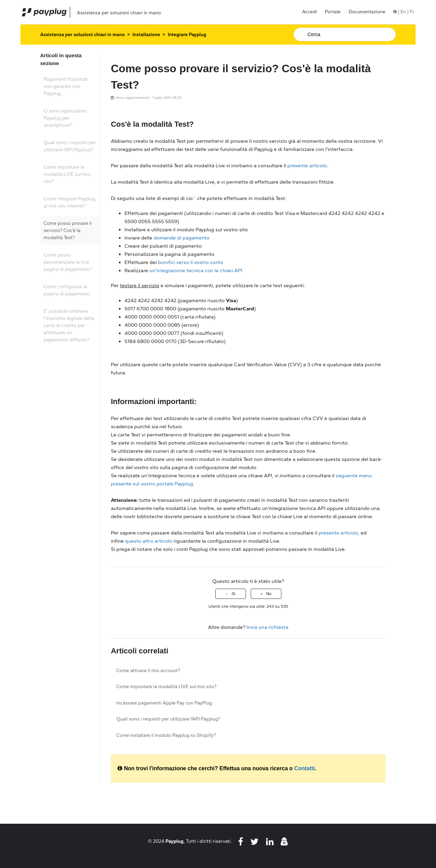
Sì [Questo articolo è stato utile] (233, 594)
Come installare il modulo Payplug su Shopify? (166, 735)
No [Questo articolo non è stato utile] (269, 594)
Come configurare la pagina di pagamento (67, 290)
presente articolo (307, 166)
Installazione (146, 35)
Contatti (305, 768)
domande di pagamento (182, 238)
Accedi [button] (309, 12)
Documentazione (367, 12)
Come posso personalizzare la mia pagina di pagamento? (68, 262)
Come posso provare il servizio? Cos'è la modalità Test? (68, 230)
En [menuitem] (403, 12)
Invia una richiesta (268, 627)
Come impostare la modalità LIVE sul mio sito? (67, 174)
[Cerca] (345, 34)
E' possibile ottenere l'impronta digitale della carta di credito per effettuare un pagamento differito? (69, 325)
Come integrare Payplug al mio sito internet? (69, 202)
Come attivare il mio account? (148, 671)
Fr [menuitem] (412, 12)
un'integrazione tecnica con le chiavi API (196, 270)
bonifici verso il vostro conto (191, 262)
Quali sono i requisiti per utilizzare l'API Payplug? (70, 146)
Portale (333, 12)
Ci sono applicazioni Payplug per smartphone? (65, 118)
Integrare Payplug (187, 35)
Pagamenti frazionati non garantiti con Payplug (66, 86)
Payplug (175, 841)
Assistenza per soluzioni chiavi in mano (82, 35)
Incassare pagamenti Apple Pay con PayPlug (164, 703)
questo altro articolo (149, 541)
